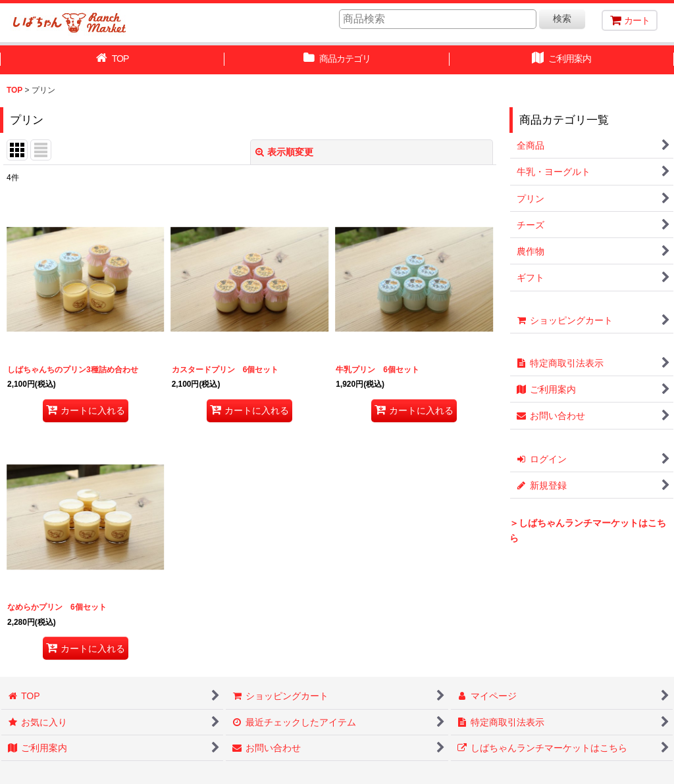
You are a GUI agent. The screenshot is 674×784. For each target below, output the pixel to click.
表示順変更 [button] (284, 152)
